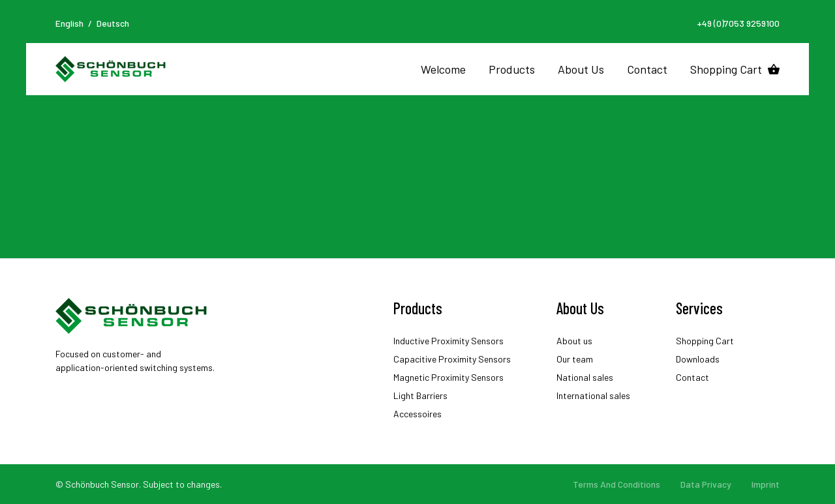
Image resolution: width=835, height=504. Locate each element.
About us (574, 341)
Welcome (443, 69)
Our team (575, 359)
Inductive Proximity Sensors (448, 341)
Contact (647, 69)
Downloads (698, 359)
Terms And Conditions (616, 484)
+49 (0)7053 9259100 (738, 23)
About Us (581, 69)
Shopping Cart (726, 69)
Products (512, 69)
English (69, 23)
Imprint (766, 484)
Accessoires (417, 414)
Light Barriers (420, 395)
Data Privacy (706, 484)
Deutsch (113, 23)
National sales (585, 377)
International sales (593, 395)
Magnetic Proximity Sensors (448, 377)
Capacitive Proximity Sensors (452, 359)
